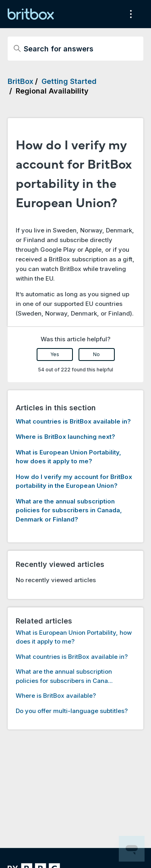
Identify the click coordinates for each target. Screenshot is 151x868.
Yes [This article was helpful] (55, 354)
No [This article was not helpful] (96, 354)
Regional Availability (52, 91)
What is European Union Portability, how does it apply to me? (68, 457)
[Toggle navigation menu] (129, 14)
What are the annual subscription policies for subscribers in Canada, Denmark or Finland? (69, 510)
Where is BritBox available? (56, 696)
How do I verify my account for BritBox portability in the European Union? (74, 481)
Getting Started (69, 81)
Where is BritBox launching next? (65, 437)
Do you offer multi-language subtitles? (72, 711)
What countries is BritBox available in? (73, 421)
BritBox (21, 81)
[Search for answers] (76, 49)
